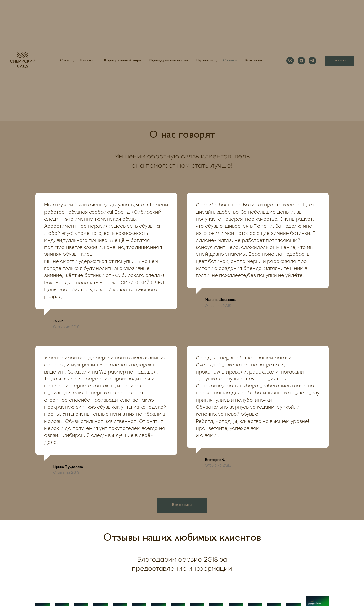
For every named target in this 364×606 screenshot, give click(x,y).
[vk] (290, 61)
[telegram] (312, 61)
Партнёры (205, 61)
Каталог (87, 61)
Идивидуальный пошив (168, 61)
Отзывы (230, 61)
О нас (66, 61)
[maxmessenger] (301, 61)
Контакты (253, 61)
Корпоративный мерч (122, 61)
